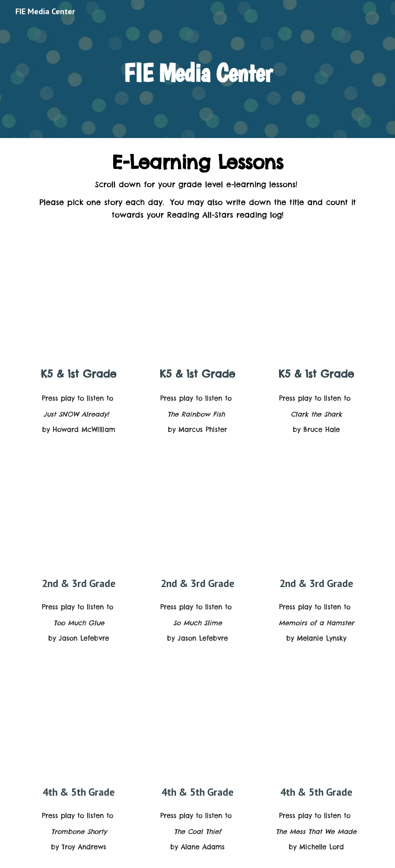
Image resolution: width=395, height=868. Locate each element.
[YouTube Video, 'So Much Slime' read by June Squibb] (198, 515)
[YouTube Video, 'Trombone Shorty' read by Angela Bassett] (79, 724)
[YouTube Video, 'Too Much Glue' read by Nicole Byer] (79, 515)
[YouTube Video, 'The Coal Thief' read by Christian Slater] (198, 724)
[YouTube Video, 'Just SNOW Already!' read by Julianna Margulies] (79, 306)
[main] (197, 69)
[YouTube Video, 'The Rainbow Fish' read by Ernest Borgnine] (198, 306)
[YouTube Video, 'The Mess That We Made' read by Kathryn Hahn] (316, 724)
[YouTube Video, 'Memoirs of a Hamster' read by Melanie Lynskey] (316, 515)
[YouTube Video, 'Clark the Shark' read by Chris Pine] (316, 306)
